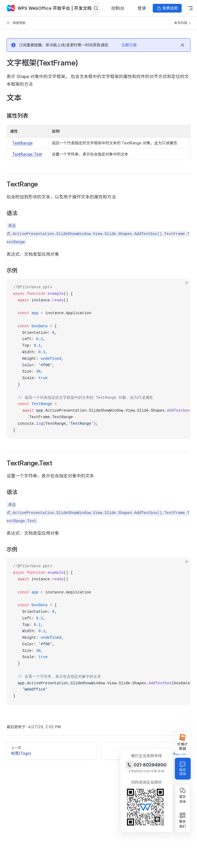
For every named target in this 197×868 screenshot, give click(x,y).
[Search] (96, 8)
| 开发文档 (81, 8)
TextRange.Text (27, 154)
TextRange (23, 143)
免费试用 (167, 8)
